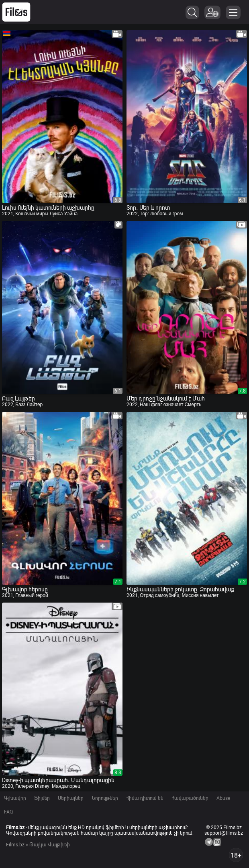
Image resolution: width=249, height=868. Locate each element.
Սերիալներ (71, 798)
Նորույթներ (105, 798)
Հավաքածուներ (190, 798)
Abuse (223, 798)
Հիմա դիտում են (145, 798)
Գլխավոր (15, 798)
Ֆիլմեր (42, 798)
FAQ (8, 812)
